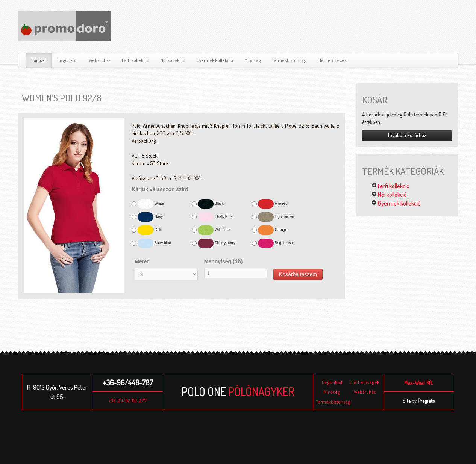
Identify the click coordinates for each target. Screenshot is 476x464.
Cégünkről (67, 60)
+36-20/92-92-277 (128, 401)
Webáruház (100, 60)
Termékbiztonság (289, 60)
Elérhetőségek (332, 60)
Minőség (253, 60)
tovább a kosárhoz (407, 135)
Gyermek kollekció (215, 60)
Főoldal (39, 60)
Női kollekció (173, 60)
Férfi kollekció (136, 60)
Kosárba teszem (298, 274)
